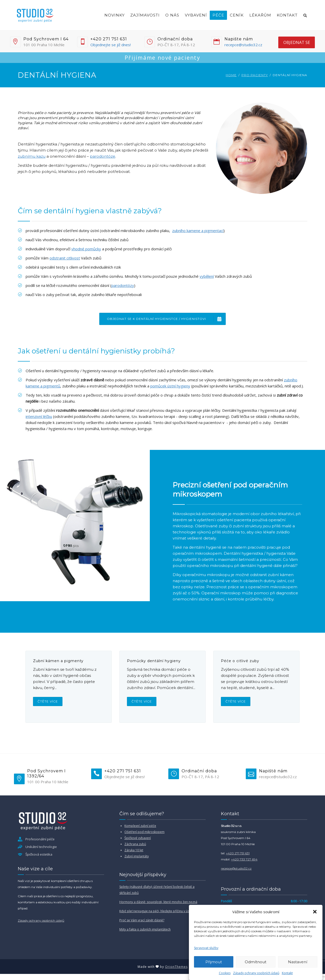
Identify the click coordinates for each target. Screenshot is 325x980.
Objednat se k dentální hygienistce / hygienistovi (166, 319)
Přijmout (214, 962)
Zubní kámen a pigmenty (58, 661)
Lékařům (260, 15)
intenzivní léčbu (39, 416)
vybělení (207, 276)
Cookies (225, 973)
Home (231, 75)
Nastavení (298, 962)
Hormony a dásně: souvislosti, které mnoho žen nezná (158, 902)
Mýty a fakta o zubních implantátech (145, 929)
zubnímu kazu (32, 156)
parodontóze (103, 156)
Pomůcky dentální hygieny (154, 661)
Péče (218, 15)
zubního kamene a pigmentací (198, 231)
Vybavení (196, 15)
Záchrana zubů (135, 844)
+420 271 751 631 (238, 853)
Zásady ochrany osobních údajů (256, 973)
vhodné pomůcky (86, 249)
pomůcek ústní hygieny (170, 386)
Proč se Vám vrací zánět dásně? (142, 920)
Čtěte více (48, 701)
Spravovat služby (206, 948)
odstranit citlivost (65, 258)
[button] (315, 912)
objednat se (297, 42)
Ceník (237, 15)
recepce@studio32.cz (243, 45)
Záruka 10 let (134, 850)
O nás (172, 15)
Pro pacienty (255, 75)
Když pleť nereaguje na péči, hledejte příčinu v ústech (157, 911)
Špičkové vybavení (138, 838)
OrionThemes (176, 967)
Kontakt (287, 973)
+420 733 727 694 (244, 859)
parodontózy (123, 285)
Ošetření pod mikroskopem (144, 832)
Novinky (115, 15)
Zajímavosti (145, 15)
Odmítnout (256, 962)
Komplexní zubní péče (140, 826)
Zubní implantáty (137, 856)
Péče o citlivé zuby (240, 661)
